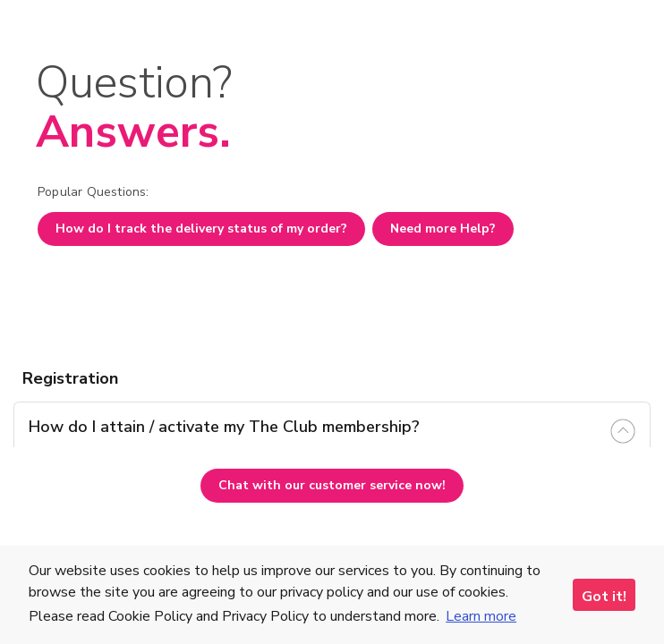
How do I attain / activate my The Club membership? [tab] (224, 427)
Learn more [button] (481, 616)
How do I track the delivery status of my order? (201, 229)
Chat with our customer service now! (332, 485)
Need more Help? (443, 229)
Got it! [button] (604, 597)
